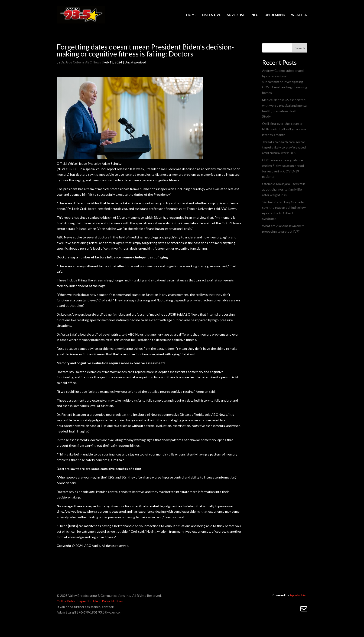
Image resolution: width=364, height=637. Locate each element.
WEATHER (299, 15)
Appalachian (299, 595)
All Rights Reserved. (147, 596)
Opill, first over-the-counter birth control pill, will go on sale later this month (284, 129)
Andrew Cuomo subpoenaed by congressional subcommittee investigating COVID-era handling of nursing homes (285, 82)
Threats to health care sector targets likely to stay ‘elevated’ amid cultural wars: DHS (284, 147)
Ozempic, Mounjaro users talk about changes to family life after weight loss (283, 189)
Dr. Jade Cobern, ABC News (81, 62)
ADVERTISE (236, 15)
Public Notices (112, 601)
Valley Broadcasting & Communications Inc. (100, 596)
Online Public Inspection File (77, 601)
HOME (191, 15)
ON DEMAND (275, 15)
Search (300, 48)
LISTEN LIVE (211, 15)
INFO (255, 15)
